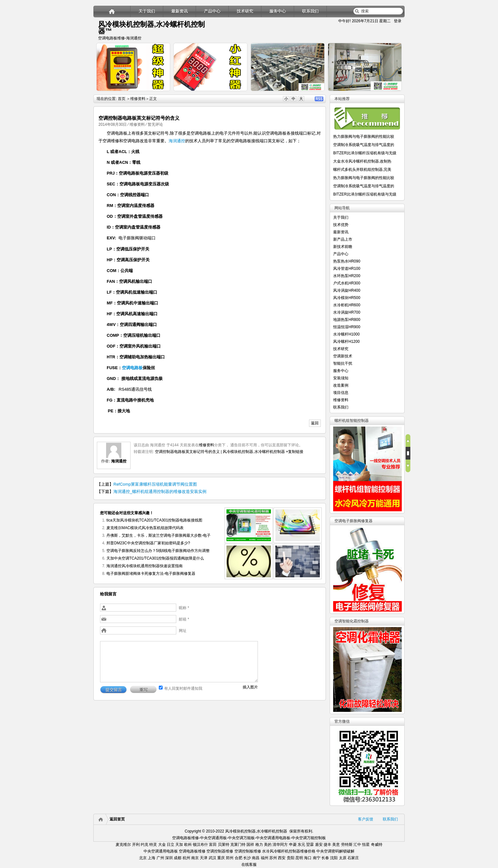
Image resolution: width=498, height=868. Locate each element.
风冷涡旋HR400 (347, 290)
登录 (398, 21)
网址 (183, 631)
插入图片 (250, 687)
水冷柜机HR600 (347, 305)
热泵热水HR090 (347, 261)
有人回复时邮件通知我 (183, 688)
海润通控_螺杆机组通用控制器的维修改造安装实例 (160, 491)
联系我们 (310, 11)
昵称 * (184, 608)
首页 (122, 99)
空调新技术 (343, 356)
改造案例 (341, 385)
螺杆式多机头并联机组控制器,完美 (362, 169)
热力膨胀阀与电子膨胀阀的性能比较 (364, 136)
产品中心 (212, 11)
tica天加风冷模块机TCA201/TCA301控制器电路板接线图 (154, 520)
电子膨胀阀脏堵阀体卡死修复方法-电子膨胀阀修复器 (151, 573)
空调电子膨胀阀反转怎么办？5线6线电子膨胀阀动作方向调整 (158, 551)
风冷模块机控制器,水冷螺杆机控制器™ (151, 28)
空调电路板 (132, 368)
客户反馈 (366, 819)
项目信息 (341, 393)
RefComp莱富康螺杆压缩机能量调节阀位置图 (155, 484)
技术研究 (245, 11)
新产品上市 (343, 239)
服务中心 (278, 11)
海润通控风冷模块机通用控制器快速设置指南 (145, 566)
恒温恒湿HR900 (347, 327)
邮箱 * (184, 619)
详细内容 (162, 94)
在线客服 (249, 865)
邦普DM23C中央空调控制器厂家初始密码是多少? (148, 543)
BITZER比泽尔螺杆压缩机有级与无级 (365, 153)
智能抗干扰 (343, 363)
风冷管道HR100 (347, 268)
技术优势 (341, 225)
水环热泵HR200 (347, 276)
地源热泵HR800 (347, 320)
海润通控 (177, 141)
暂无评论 (155, 124)
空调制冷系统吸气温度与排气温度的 (364, 145)
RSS (319, 99)
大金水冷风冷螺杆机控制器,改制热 (362, 161)
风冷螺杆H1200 (346, 341)
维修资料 (138, 99)
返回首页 (117, 819)
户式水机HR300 (347, 283)
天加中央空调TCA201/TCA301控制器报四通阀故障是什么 (155, 558)
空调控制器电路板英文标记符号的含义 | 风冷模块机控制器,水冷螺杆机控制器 (220, 452)
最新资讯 (179, 11)
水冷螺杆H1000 (346, 334)
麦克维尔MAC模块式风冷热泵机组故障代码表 (145, 528)
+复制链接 (294, 452)
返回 (315, 423)
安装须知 (341, 378)
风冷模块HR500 (347, 298)
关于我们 (147, 11)
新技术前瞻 (343, 247)
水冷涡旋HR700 (347, 312)
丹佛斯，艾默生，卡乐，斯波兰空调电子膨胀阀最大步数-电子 (158, 535)
